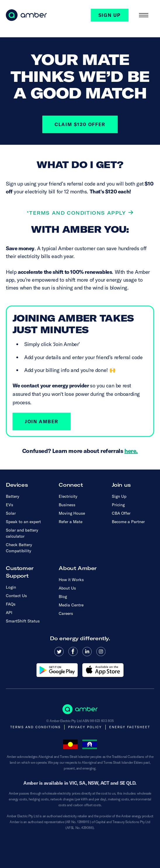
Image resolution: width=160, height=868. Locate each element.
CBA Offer (121, 513)
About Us (67, 588)
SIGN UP (110, 15)
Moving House (72, 513)
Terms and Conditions (35, 727)
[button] (144, 15)
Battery (13, 496)
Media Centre (71, 605)
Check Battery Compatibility (19, 548)
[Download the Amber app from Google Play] (57, 670)
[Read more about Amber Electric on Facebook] (73, 652)
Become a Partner (128, 522)
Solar (11, 513)
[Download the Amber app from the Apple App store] (103, 670)
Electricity (68, 496)
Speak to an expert (23, 522)
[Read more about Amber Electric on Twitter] (59, 652)
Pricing (118, 505)
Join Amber (42, 421)
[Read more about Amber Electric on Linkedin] (87, 652)
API (9, 613)
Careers (66, 613)
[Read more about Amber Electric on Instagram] (101, 652)
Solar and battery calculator (22, 533)
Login (11, 587)
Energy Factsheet (130, 727)
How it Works (71, 580)
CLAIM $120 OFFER (80, 124)
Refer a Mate (71, 522)
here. (131, 451)
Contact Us (16, 596)
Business (67, 505)
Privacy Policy (85, 727)
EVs (9, 505)
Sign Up (119, 496)
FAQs (11, 604)
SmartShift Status (23, 621)
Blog (63, 597)
